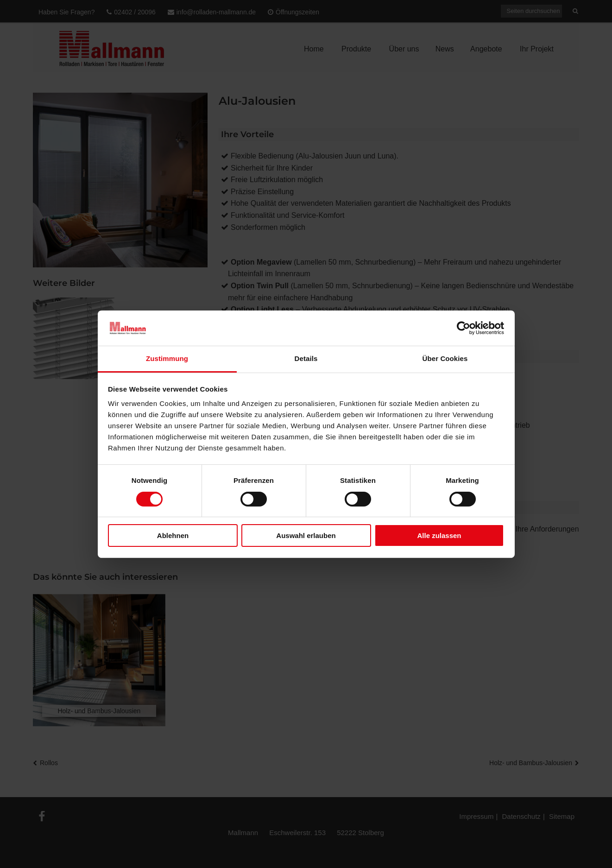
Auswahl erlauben (306, 535)
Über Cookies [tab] (445, 358)
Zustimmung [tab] (167, 358)
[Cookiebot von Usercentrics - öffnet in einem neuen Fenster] (464, 328)
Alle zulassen (439, 535)
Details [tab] (306, 358)
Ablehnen (173, 535)
